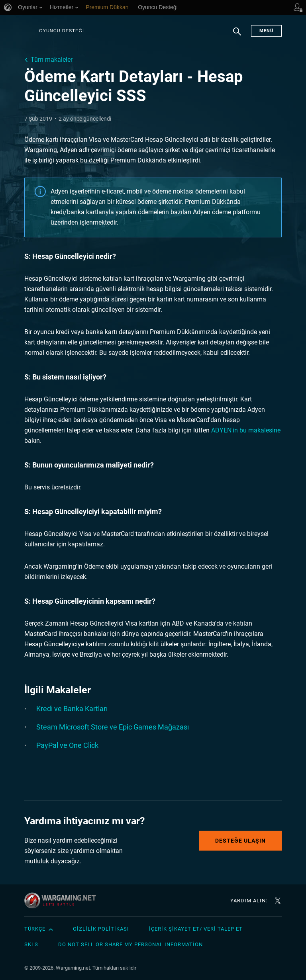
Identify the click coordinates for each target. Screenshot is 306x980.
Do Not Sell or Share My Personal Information (130, 944)
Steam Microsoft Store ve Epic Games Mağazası (113, 727)
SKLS (31, 944)
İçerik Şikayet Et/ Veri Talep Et (196, 929)
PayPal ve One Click (67, 745)
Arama (237, 35)
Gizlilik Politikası (101, 929)
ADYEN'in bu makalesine (246, 430)
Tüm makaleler (52, 60)
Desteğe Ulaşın (240, 841)
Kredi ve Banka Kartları (72, 709)
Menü (266, 31)
